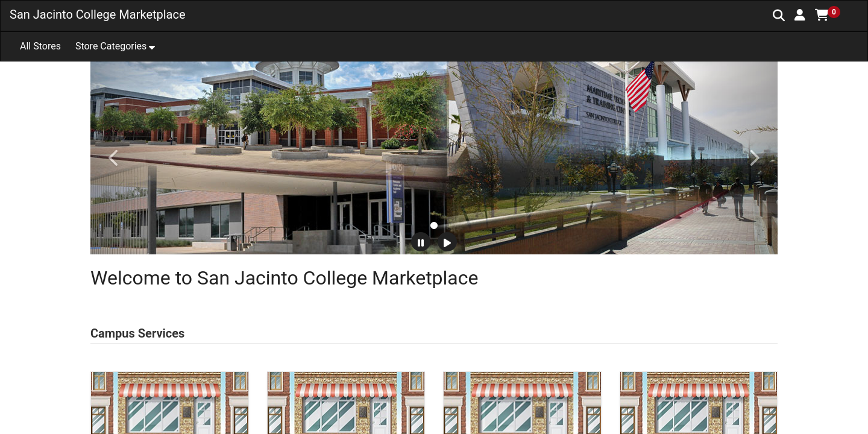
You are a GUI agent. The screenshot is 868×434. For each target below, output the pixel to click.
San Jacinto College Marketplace (98, 14)
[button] (800, 15)
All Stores (40, 46)
